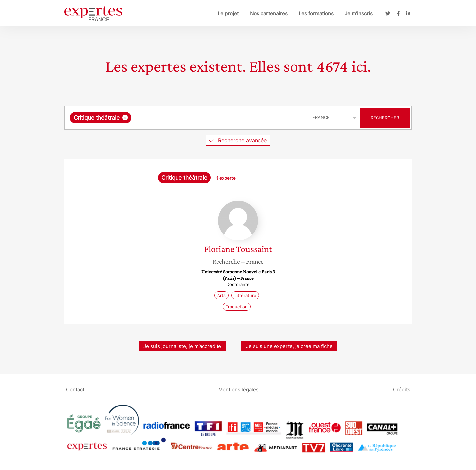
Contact (75, 389)
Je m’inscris (359, 13)
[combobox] (184, 118)
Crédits (402, 389)
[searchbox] (201, 118)
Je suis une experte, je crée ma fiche (289, 346)
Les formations (316, 13)
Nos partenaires (269, 13)
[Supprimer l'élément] (125, 118)
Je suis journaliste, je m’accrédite (182, 346)
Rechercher (385, 118)
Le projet (228, 13)
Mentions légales (238, 389)
